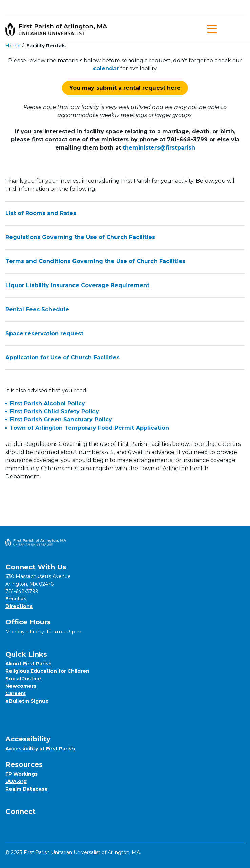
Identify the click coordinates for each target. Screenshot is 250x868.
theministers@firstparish (159, 148)
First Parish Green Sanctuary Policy (61, 420)
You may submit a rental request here (125, 88)
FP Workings (22, 774)
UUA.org (16, 781)
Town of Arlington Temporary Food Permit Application (89, 428)
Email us (16, 599)
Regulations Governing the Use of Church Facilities (125, 237)
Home (13, 46)
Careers (16, 693)
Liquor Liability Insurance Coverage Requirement (125, 285)
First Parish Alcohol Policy (47, 403)
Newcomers (21, 686)
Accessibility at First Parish (40, 749)
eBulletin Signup (27, 701)
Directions (19, 606)
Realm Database (27, 789)
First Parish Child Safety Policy (54, 412)
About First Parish (29, 664)
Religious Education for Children (47, 671)
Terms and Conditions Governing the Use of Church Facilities (125, 261)
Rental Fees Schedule (125, 310)
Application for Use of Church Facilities (125, 358)
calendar (106, 68)
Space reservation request (125, 334)
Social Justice (23, 679)
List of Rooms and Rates (125, 213)
